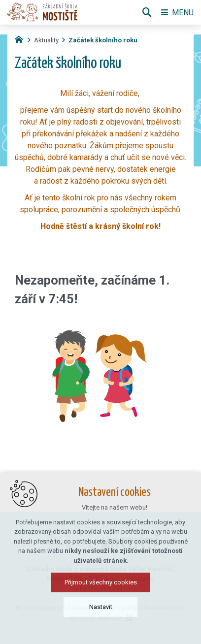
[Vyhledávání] (147, 12)
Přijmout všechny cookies (101, 582)
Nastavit (101, 607)
